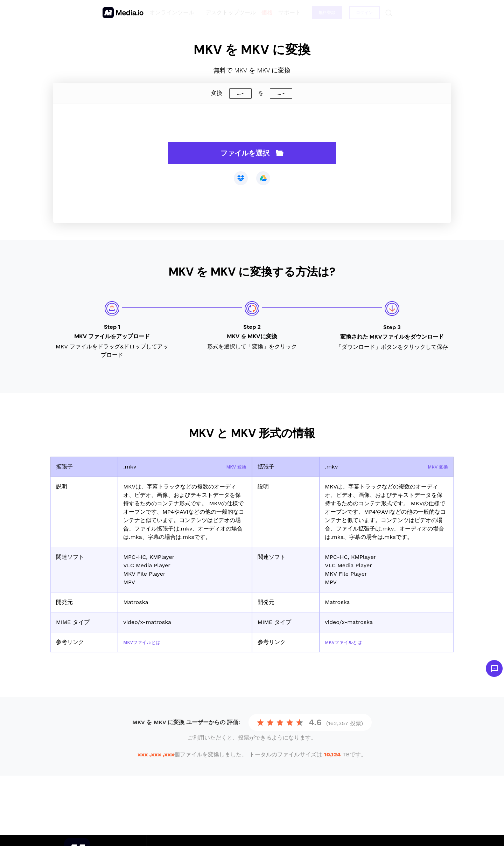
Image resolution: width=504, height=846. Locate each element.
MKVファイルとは (146, 642)
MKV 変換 (234, 467)
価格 (265, 12)
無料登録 (325, 13)
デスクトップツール (228, 12)
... (239, 93)
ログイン (363, 13)
